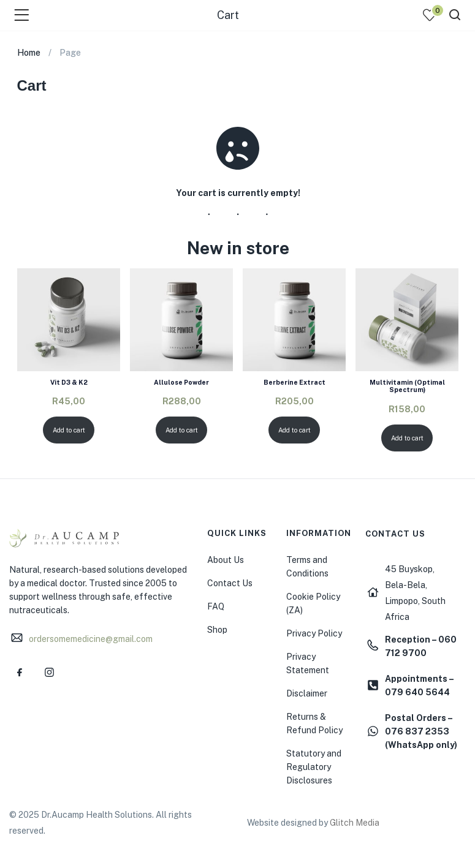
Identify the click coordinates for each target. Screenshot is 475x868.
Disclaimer (307, 693)
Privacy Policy (314, 633)
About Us (226, 560)
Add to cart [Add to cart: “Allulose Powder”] (181, 430)
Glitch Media (355, 823)
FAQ (216, 606)
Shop (217, 630)
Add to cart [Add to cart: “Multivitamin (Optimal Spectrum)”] (407, 438)
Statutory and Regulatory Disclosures (314, 767)
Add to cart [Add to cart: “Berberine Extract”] (294, 430)
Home (29, 53)
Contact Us (230, 583)
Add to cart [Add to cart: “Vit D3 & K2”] (68, 430)
